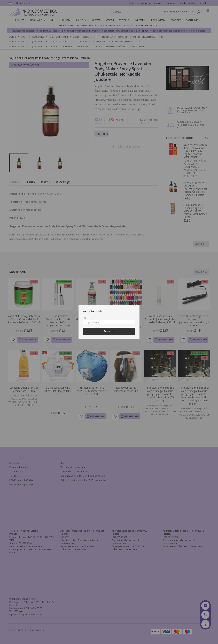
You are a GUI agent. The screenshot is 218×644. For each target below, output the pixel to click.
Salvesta (109, 331)
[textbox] (108, 323)
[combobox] (109, 322)
